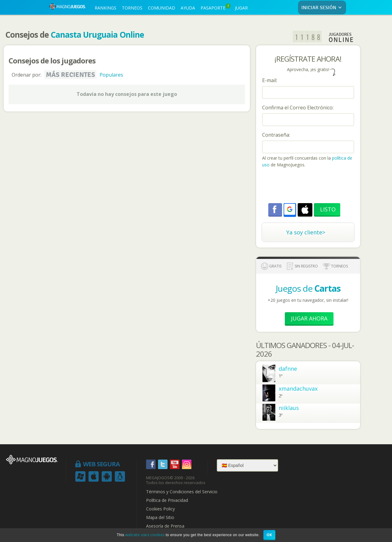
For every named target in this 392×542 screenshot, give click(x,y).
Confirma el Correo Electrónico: (298, 108)
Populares (111, 75)
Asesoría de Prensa (165, 526)
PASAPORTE (216, 7)
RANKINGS (106, 8)
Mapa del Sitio (160, 517)
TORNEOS (132, 8)
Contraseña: (276, 135)
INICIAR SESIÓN (323, 8)
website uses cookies (145, 535)
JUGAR (241, 8)
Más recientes (70, 75)
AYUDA (188, 8)
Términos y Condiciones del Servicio (182, 492)
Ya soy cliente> (306, 232)
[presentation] (309, 186)
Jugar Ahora (309, 318)
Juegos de (308, 288)
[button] (290, 209)
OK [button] (269, 535)
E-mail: (270, 80)
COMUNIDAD (162, 8)
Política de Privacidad (167, 500)
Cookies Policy (160, 509)
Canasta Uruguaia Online (97, 35)
